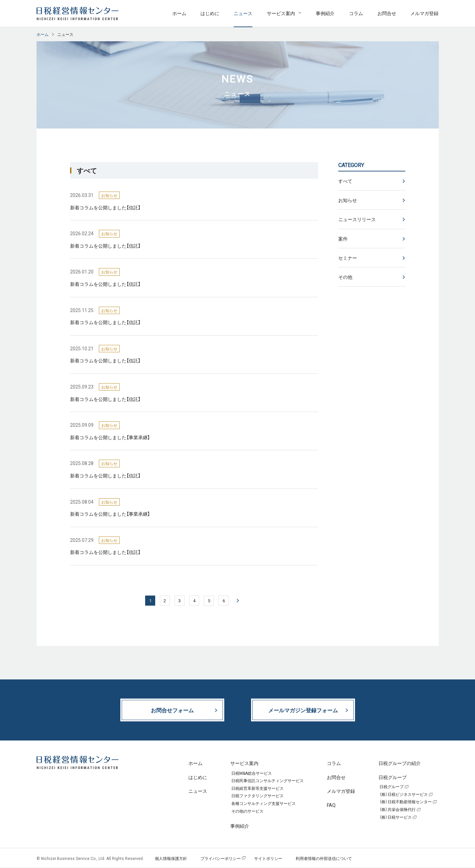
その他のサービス (247, 812)
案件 (343, 239)
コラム (356, 13)
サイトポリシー (268, 859)
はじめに (210, 13)
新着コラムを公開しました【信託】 (105, 207)
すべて (345, 181)
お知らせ (348, 200)
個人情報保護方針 (171, 859)
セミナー (348, 258)
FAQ (331, 806)
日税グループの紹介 (400, 764)
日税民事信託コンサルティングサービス (268, 781)
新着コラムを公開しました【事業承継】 (110, 437)
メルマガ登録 (424, 13)
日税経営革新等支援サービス (257, 789)
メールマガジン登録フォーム (303, 711)
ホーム (179, 13)
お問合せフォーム (172, 711)
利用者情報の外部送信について (324, 859)
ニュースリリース (357, 219)
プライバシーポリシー (221, 859)
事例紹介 (325, 13)
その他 (345, 277)
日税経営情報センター (78, 13)
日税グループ (392, 787)
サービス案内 (281, 13)
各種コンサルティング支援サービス (263, 804)
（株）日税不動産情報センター (406, 803)
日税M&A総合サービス (252, 774)
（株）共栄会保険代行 (398, 810)
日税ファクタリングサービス (257, 797)
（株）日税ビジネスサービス (404, 795)
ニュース (243, 13)
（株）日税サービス (396, 818)
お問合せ (387, 13)
